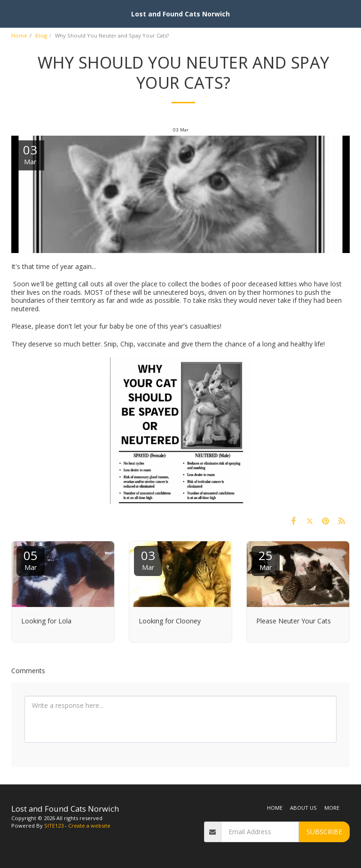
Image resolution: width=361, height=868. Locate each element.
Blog (41, 35)
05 (31, 559)
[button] (10, 13)
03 (148, 559)
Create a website (89, 826)
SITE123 (54, 826)
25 (266, 559)
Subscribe (324, 832)
